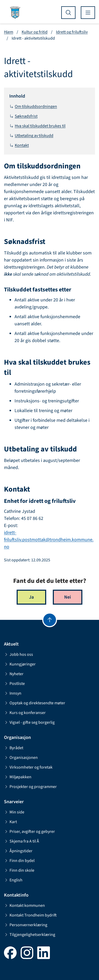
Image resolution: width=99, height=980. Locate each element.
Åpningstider (18, 851)
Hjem (9, 32)
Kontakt (19, 145)
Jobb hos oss (18, 654)
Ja (31, 597)
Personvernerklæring (26, 925)
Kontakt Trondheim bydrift (30, 915)
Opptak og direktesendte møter (35, 703)
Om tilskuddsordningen (33, 106)
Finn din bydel (19, 861)
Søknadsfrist (23, 116)
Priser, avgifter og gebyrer (29, 832)
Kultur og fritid (35, 32)
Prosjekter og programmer (30, 787)
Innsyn (13, 693)
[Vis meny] (88, 13)
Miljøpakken (18, 777)
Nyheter (14, 674)
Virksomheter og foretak (28, 767)
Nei (68, 597)
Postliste (14, 684)
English (13, 880)
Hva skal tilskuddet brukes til (37, 126)
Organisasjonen (21, 758)
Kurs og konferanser (25, 713)
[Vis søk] (68, 13)
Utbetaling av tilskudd (31, 136)
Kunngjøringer (20, 664)
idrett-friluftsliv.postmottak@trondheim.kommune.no (49, 540)
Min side (14, 812)
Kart (10, 822)
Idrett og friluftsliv (72, 32)
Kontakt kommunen (24, 906)
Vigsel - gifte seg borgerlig (29, 722)
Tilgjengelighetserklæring (30, 935)
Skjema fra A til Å (22, 841)
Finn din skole (19, 870)
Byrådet (14, 748)
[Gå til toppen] (50, 620)
